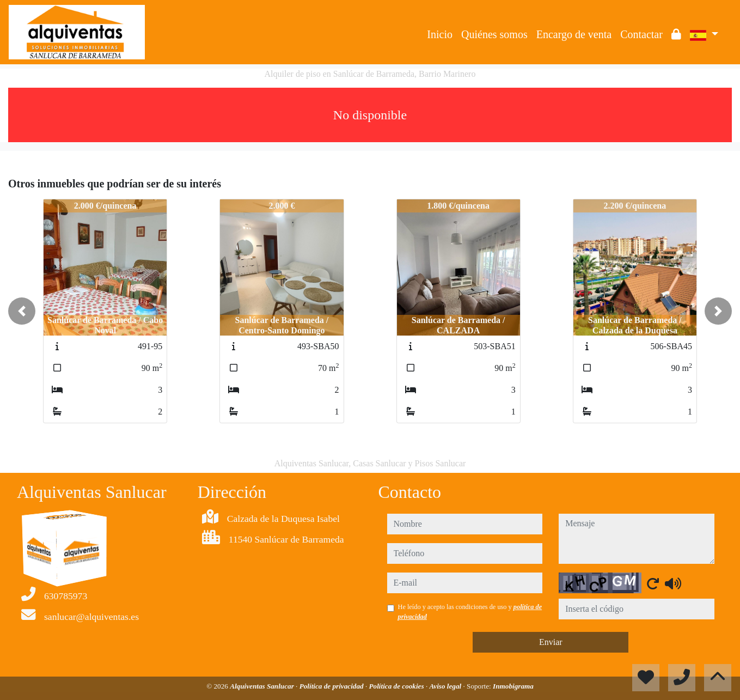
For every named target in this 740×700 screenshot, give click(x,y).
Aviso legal (446, 686)
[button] (22, 311)
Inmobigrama (513, 686)
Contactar (641, 34)
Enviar (551, 642)
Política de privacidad (332, 686)
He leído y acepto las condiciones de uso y (470, 612)
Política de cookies (397, 686)
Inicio (440, 34)
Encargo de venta (574, 34)
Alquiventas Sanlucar (263, 686)
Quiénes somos (494, 34)
